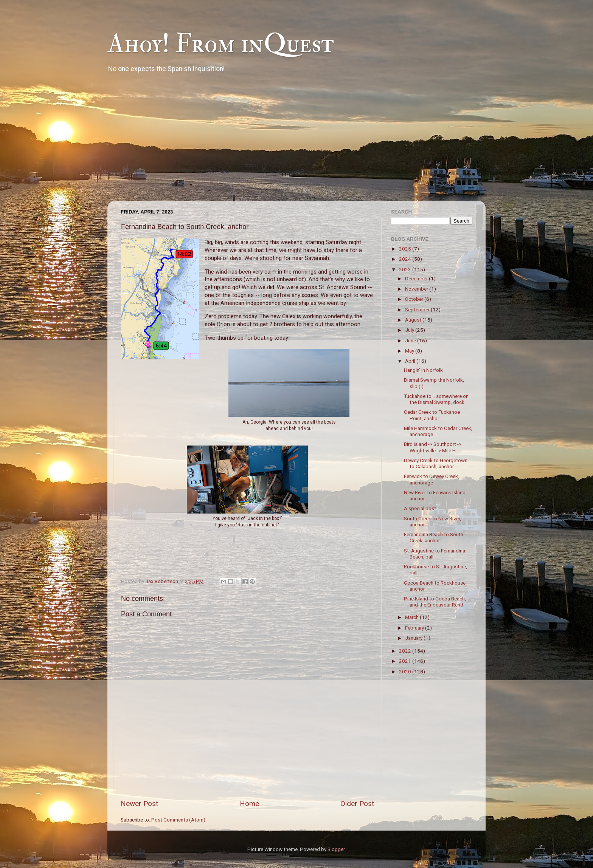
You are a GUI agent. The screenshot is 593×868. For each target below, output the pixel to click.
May (410, 351)
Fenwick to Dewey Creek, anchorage (432, 479)
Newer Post (139, 804)
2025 (406, 249)
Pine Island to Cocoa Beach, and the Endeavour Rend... (435, 602)
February (415, 628)
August (414, 320)
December (417, 279)
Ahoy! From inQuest (221, 44)
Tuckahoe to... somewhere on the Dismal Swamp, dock (436, 399)
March (412, 617)
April (411, 361)
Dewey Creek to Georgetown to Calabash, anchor (436, 463)
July (410, 330)
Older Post (357, 804)
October (415, 299)
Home (249, 804)
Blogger (336, 849)
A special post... (422, 508)
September (418, 309)
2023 (406, 269)
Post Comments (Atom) (178, 820)
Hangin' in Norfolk (423, 370)
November (417, 289)
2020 (406, 672)
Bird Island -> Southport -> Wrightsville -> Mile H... (433, 447)
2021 (406, 661)
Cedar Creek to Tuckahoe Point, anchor (432, 415)
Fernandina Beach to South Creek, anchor (434, 537)
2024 (406, 259)
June (411, 340)
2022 (406, 651)
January (414, 638)
